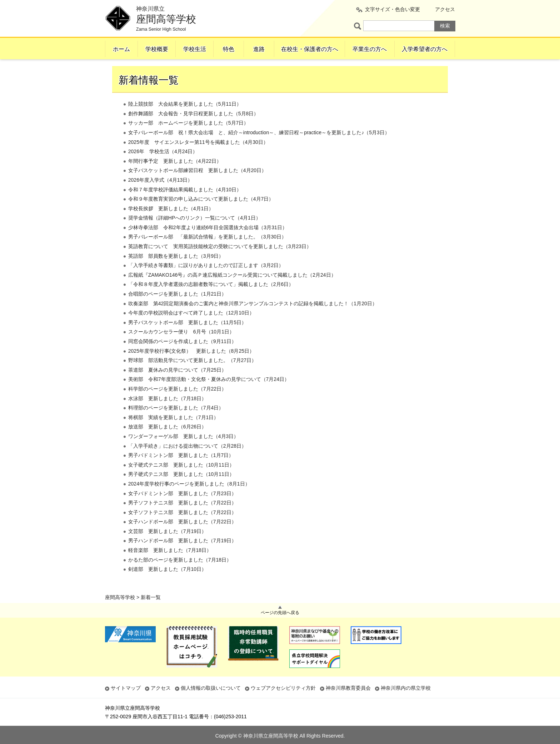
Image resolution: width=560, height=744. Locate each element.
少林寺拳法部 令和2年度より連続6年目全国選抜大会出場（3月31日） (208, 242)
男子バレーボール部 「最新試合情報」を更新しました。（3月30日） (207, 251)
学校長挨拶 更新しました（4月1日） (171, 223)
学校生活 (195, 49)
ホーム (121, 49)
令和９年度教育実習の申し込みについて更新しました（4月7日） (201, 213)
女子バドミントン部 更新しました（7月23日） (182, 508)
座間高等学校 (120, 68)
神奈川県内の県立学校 (406, 688)
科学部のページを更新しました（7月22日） (177, 403)
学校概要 (157, 49)
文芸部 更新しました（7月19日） (167, 546)
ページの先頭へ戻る (280, 613)
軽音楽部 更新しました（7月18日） (170, 564)
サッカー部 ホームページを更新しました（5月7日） (189, 137)
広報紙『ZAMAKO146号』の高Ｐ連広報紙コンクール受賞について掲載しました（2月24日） (232, 289)
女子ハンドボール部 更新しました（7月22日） (182, 536)
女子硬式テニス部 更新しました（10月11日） (181, 479)
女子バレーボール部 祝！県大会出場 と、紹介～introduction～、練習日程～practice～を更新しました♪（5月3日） (259, 147)
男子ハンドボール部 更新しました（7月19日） (182, 555)
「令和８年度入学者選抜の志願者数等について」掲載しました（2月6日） (211, 299)
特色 (229, 49)
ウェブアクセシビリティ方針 (283, 688)
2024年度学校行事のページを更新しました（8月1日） (189, 498)
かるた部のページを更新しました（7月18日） (180, 574)
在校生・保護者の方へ (310, 49)
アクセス (445, 9)
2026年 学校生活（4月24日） (163, 166)
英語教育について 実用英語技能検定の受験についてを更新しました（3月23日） (220, 261)
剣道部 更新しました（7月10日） (167, 584)
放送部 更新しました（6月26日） (167, 441)
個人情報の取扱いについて (211, 688)
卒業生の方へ (370, 49)
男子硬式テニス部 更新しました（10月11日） (181, 489)
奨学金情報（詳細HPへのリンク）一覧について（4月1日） (194, 232)
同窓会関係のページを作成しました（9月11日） (182, 356)
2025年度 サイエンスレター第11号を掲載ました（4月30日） (198, 156)
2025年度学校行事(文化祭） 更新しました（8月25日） (191, 365)
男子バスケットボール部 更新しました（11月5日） (187, 337)
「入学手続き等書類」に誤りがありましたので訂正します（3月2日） (206, 280)
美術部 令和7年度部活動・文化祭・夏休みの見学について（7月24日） (209, 394)
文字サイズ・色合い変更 (392, 9)
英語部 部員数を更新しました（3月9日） (176, 270)
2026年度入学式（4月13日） (161, 194)
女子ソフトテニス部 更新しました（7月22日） (182, 527)
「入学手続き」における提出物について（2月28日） (187, 460)
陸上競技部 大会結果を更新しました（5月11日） (185, 119)
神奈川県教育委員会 (348, 688)
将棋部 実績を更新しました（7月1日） (174, 432)
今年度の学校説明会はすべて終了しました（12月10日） (191, 327)
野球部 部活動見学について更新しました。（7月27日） (192, 375)
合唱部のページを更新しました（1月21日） (177, 308)
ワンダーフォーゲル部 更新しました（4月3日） (184, 451)
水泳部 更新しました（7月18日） (167, 413)
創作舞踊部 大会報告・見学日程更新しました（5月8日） (194, 128)
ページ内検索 (359, 26)
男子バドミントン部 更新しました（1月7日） (181, 470)
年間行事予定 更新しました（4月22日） (175, 175)
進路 (259, 49)
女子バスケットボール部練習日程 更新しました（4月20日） (197, 185)
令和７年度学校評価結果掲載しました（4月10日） (185, 204)
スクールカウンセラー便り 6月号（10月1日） (181, 346)
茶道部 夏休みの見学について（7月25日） (177, 384)
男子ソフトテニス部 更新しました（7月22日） (182, 517)
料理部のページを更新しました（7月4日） (176, 422)
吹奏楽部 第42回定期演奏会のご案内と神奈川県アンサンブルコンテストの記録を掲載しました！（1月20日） (253, 318)
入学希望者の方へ (425, 49)
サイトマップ (126, 688)
